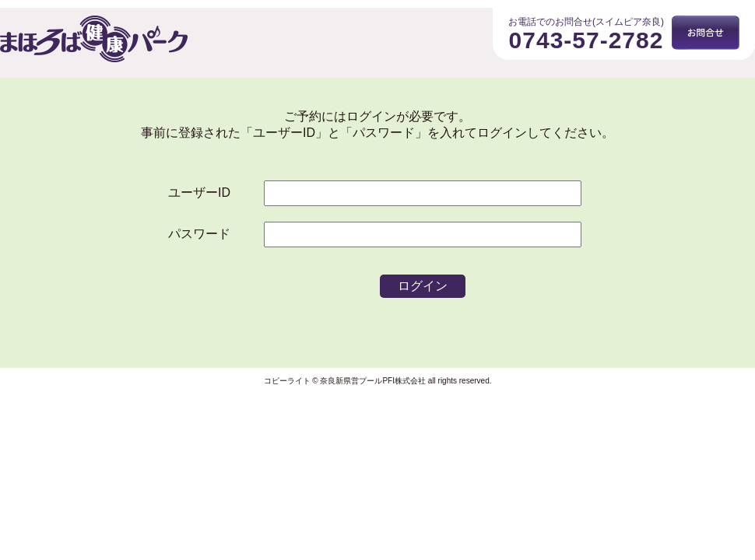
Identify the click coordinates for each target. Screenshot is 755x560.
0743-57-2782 (586, 40)
